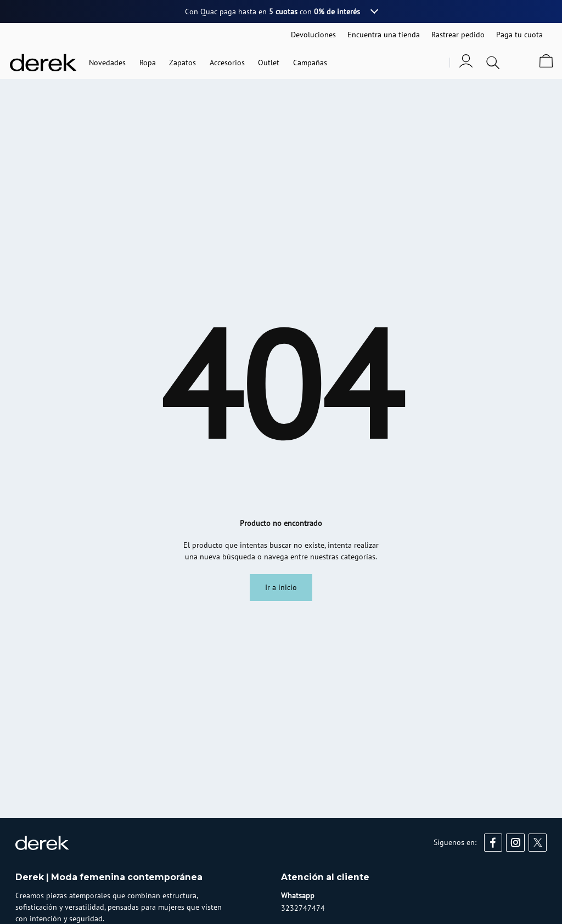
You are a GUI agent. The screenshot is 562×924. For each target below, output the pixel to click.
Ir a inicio (281, 587)
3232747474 (303, 908)
